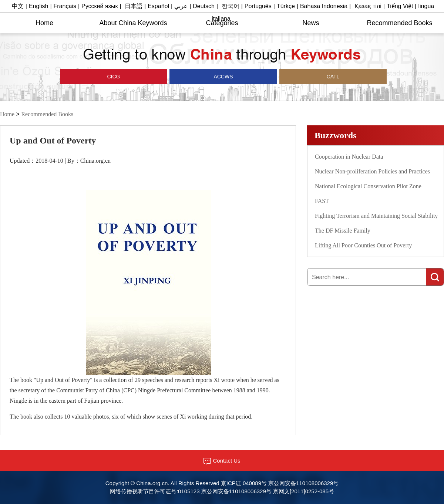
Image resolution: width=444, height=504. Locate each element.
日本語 (134, 6)
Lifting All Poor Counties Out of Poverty (363, 245)
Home (44, 23)
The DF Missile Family (343, 231)
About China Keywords (133, 23)
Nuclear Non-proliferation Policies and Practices (372, 171)
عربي (181, 6)
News (311, 23)
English (38, 6)
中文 (18, 6)
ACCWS (223, 77)
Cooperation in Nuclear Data (349, 157)
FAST (322, 201)
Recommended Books (399, 23)
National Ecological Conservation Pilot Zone (368, 186)
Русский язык (100, 6)
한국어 (231, 6)
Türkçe (286, 6)
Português (258, 6)
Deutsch (204, 6)
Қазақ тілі (368, 6)
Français (65, 6)
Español (158, 6)
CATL (333, 77)
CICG (114, 77)
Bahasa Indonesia (324, 6)
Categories (222, 23)
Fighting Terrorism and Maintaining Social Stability (376, 216)
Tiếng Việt (400, 6)
